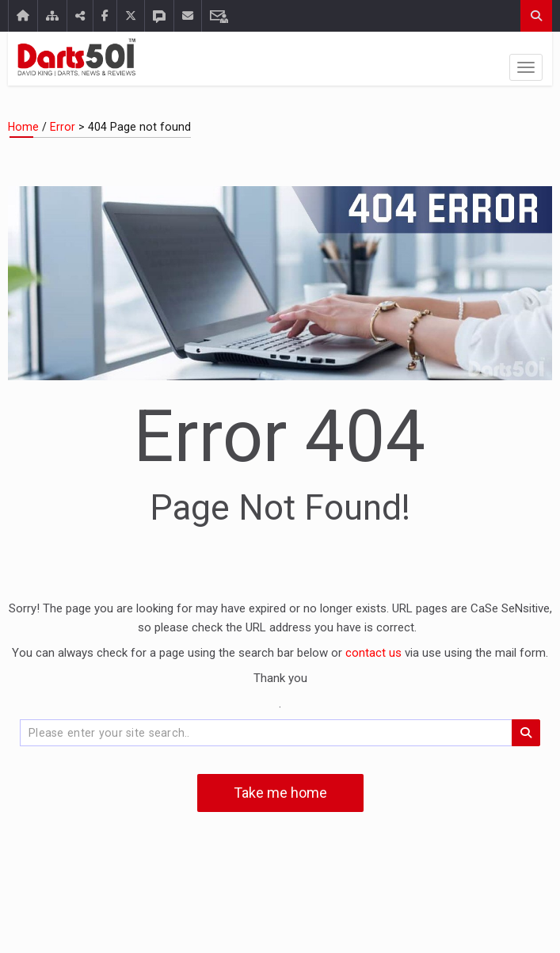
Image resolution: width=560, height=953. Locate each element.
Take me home (280, 793)
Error (63, 127)
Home (23, 127)
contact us (375, 653)
